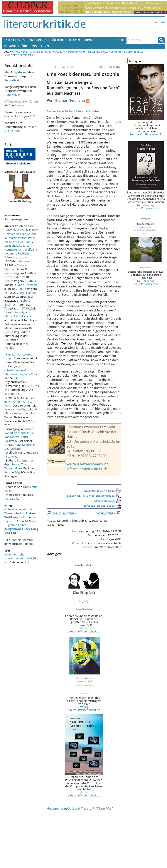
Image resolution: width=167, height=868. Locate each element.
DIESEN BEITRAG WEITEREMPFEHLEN (94, 496)
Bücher (57, 40)
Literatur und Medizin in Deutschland (20, 447)
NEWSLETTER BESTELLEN (102, 506)
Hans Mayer (12, 95)
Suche (119, 40)
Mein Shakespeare (16, 246)
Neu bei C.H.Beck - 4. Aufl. (146, 134)
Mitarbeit (11, 46)
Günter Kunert (14, 230)
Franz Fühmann (27, 285)
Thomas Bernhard (16, 267)
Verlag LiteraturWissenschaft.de (84, 630)
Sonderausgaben (16, 219)
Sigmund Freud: (21, 529)
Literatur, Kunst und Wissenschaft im (20, 513)
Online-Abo (12, 131)
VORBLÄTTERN (110, 67)
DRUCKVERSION (108, 501)
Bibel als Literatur (22, 540)
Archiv (28, 40)
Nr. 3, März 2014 (55, 51)
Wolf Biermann (23, 242)
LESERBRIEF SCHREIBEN (103, 490)
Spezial (42, 40)
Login (44, 46)
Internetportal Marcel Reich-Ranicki (18, 314)
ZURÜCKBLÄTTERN (61, 67)
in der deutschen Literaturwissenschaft (18, 556)
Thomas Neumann (70, 100)
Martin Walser (18, 238)
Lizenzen (89, 547)
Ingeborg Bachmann (17, 302)
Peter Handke (27, 293)
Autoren (73, 40)
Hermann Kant (14, 249)
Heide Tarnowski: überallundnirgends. (17, 372)
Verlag (160, 22)
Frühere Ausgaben (29, 51)
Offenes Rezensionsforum (21, 101)
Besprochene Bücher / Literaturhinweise (73, 111)
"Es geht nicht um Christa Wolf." (19, 402)
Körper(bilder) (13, 80)
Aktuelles (12, 40)
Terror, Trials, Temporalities (16, 466)
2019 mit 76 (12, 394)
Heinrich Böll (13, 234)
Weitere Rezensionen (21, 55)
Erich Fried (11, 277)
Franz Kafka (12, 499)
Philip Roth (31, 230)
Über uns (29, 46)
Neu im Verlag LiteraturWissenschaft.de (146, 206)
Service (89, 40)
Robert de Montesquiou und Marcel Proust (20, 435)
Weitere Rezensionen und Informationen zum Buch (88, 466)
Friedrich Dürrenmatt (17, 255)
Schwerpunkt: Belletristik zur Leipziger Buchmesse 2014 (107, 51)
